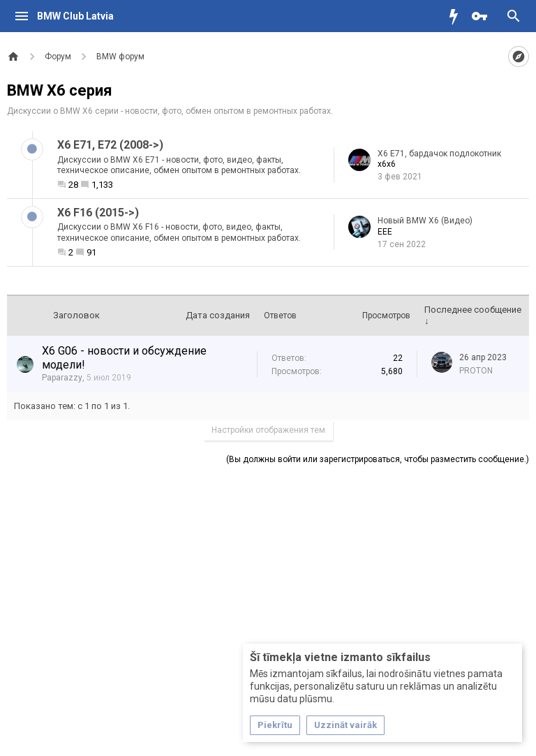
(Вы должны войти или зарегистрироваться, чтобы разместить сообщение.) (378, 459)
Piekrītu (275, 725)
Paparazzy (62, 378)
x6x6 (387, 164)
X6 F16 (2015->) (98, 213)
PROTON (476, 371)
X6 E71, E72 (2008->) (110, 145)
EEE (385, 232)
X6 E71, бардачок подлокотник (439, 154)
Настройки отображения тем (268, 430)
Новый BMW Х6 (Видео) (425, 221)
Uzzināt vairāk (345, 725)
